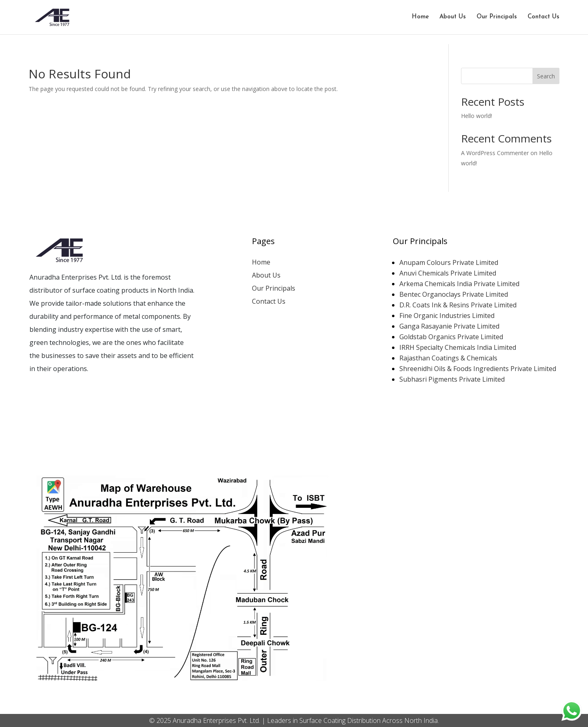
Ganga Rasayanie (450, 326)
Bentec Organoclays (454, 294)
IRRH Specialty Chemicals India (459, 347)
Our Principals (497, 17)
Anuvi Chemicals (449, 273)
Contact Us (543, 17)
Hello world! (477, 116)
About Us (453, 17)
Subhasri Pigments (453, 379)
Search (546, 76)
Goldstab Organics (452, 337)
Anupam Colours (450, 262)
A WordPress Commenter (495, 153)
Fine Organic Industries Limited (447, 316)
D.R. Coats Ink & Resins (459, 305)
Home (420, 17)
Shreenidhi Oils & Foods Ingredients (479, 369)
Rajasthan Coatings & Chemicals (448, 358)
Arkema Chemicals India (460, 284)
